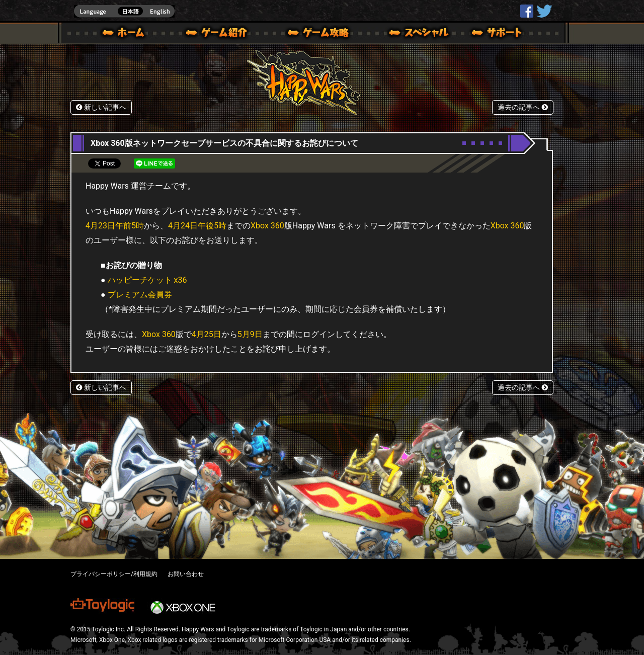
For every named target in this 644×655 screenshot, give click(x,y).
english (124, 11)
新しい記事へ (101, 107)
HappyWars (527, 11)
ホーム (127, 34)
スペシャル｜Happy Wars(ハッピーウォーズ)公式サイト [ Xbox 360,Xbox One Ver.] (405, 34)
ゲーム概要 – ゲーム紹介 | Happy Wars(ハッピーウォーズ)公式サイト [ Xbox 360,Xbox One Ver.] (220, 34)
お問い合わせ (186, 574)
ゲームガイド (312, 34)
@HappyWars (544, 11)
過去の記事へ (523, 107)
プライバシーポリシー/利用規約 (114, 574)
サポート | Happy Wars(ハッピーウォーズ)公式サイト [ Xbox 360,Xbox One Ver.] (498, 34)
